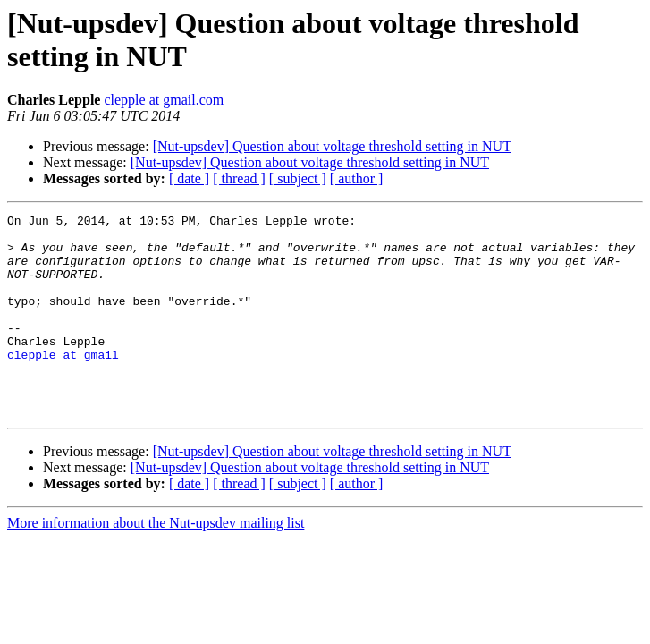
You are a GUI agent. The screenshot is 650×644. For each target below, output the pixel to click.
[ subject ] (298, 178)
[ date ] (189, 178)
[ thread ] (239, 178)
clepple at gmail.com (164, 100)
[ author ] (357, 178)
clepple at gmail (63, 384)
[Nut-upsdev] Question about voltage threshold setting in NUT (332, 146)
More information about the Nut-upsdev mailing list (156, 563)
